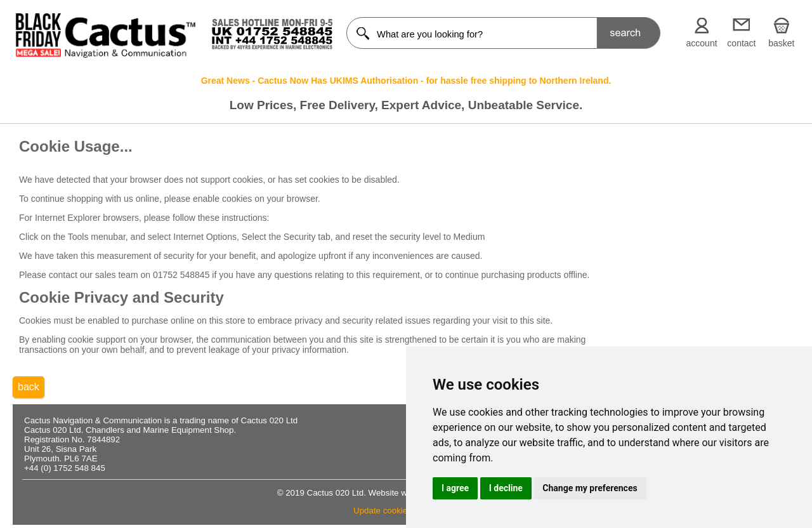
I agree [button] (455, 488)
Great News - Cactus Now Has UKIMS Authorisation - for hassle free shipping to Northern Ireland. (406, 81)
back (29, 387)
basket (781, 43)
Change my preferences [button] (590, 488)
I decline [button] (506, 488)
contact (741, 43)
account (702, 43)
